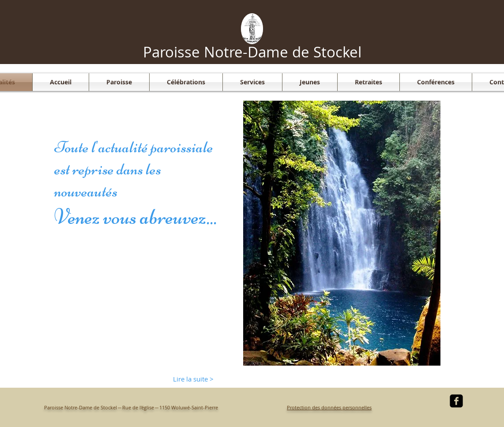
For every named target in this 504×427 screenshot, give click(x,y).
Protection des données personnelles (329, 407)
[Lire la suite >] (193, 379)
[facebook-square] (456, 401)
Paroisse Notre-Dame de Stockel (252, 52)
